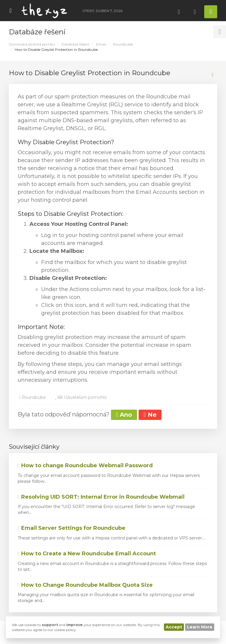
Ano (124, 415)
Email (101, 44)
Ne (150, 415)
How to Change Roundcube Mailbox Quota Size (85, 585)
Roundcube (123, 44)
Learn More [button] (200, 627)
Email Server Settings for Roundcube (72, 528)
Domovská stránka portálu (32, 44)
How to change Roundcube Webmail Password (85, 465)
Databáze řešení (75, 44)
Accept (174, 627)
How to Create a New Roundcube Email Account (87, 554)
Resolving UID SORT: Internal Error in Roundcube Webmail (101, 497)
